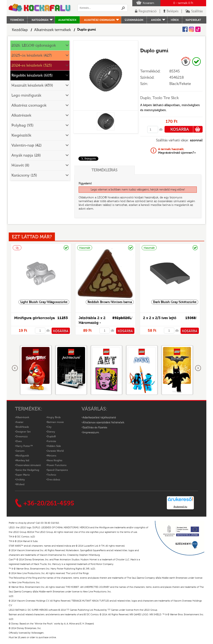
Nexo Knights (55, 460)
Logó (40, 8)
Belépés (173, 11)
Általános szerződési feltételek (103, 423)
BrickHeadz (22, 427)
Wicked (20, 484)
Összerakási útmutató (28, 465)
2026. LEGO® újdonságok (34, 45)
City (49, 427)
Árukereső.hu (180, 507)
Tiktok (198, 29)
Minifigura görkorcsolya (35, 318)
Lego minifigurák (26, 95)
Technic (52, 475)
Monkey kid (22, 460)
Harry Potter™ (24, 446)
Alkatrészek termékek (53, 30)
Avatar (20, 422)
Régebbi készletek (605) (32, 75)
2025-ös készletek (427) (32, 55)
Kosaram (148, 3)
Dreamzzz (22, 436)
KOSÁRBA (186, 129)
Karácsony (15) (24, 175)
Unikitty (20, 480)
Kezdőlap (20, 30)
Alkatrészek (67, 20)
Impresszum (91, 433)
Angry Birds (54, 417)
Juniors (20, 451)
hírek (175, 20)
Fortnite (52, 441)
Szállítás (197, 11)
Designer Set (23, 432)
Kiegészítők (21, 135)
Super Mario (23, 475)
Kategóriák (40, 20)
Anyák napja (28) (26, 155)
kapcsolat (193, 20)
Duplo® (51, 436)
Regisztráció (148, 11)
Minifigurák (22, 456)
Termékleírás (104, 170)
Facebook (185, 29)
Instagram (191, 29)
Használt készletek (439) (32, 85)
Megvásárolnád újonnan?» (177, 151)
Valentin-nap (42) (27, 145)
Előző (15, 368)
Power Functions (57, 465)
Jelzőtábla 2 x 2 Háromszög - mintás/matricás (92, 323)
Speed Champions (57, 470)
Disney (51, 432)
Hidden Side (54, 446)
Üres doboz (54, 480)
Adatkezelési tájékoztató (99, 418)
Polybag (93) (22, 125)
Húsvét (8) (20, 165)
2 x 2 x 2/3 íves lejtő (160, 318)
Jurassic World (55, 451)
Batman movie (55, 422)
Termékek (17, 20)
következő (198, 368)
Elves (19, 441)
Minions (52, 456)
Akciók (156, 20)
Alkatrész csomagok (99, 20)
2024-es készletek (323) (32, 65)
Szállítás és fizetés (95, 428)
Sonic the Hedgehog (27, 470)
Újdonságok (134, 20)
